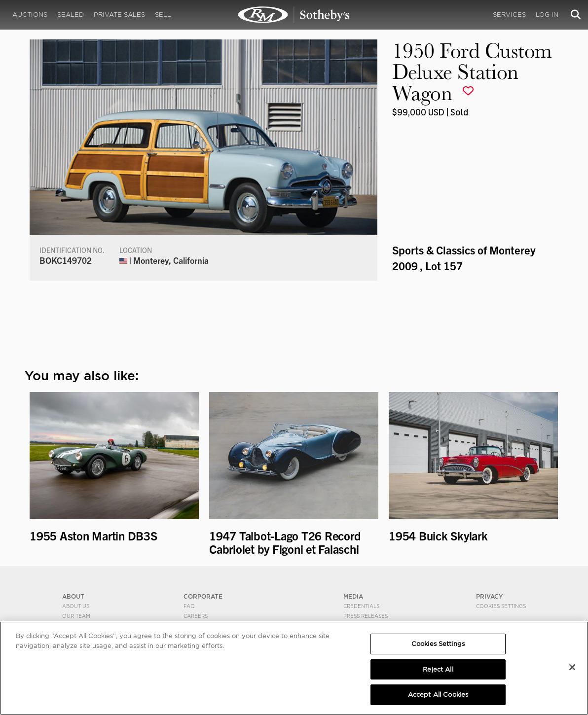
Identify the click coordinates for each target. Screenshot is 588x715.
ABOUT (73, 596)
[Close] (572, 667)
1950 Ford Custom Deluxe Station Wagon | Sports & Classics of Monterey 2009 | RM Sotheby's (294, 15)
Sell (163, 15)
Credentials (361, 606)
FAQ (189, 606)
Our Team (76, 616)
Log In (547, 15)
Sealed (71, 15)
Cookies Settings (501, 606)
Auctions (30, 15)
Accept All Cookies (438, 695)
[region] (294, 668)
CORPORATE (203, 596)
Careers (196, 616)
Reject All (438, 669)
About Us (76, 606)
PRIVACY (490, 596)
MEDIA (353, 596)
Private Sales (119, 15)
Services (509, 15)
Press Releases (366, 616)
